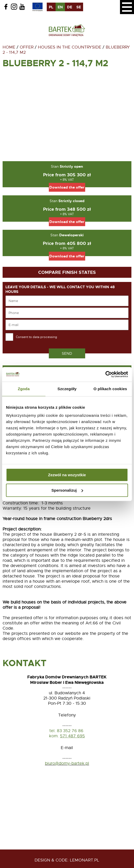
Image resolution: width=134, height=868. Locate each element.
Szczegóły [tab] (67, 389)
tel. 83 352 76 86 (67, 731)
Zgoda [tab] (24, 389)
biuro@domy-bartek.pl (67, 763)
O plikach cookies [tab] (110, 389)
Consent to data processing (36, 337)
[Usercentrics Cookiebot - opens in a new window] (105, 374)
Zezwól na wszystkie (67, 475)
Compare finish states (67, 272)
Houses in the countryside (70, 47)
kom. (54, 736)
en (60, 7)
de (70, 7)
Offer (27, 47)
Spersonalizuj (67, 490)
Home (9, 47)
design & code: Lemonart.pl (67, 860)
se (79, 7)
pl (51, 7)
